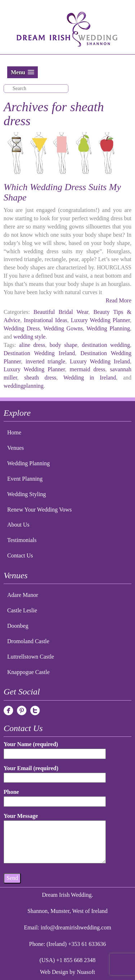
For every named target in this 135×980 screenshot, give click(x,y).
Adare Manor (23, 595)
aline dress (32, 345)
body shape (64, 345)
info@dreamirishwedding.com (76, 927)
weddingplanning (24, 386)
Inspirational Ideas (46, 320)
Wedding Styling (27, 494)
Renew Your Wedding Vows (39, 510)
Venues (15, 448)
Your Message (55, 839)
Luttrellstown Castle (31, 657)
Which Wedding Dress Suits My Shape (62, 192)
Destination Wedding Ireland (39, 353)
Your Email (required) (55, 773)
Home (14, 432)
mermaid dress (88, 369)
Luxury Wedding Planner (100, 320)
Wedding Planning (108, 328)
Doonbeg (18, 626)
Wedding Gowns (63, 328)
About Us (18, 525)
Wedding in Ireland (90, 378)
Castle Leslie (22, 610)
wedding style (29, 337)
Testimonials (22, 540)
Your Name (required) (55, 749)
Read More (118, 300)
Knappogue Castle (28, 672)
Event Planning (25, 479)
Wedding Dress (22, 328)
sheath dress (40, 378)
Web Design (54, 972)
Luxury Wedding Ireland (100, 361)
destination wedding (106, 345)
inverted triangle (45, 361)
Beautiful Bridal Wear (61, 312)
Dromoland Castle (28, 641)
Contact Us (20, 555)
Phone (55, 797)
